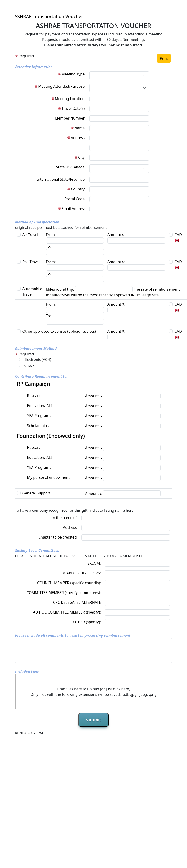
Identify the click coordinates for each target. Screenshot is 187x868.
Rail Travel (31, 262)
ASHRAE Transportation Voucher (49, 16)
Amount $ (116, 235)
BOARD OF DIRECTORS (81, 573)
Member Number (70, 118)
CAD (178, 235)
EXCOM (94, 563)
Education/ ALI (39, 406)
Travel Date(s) (73, 108)
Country (78, 189)
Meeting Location (70, 99)
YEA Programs (39, 416)
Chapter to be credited (58, 537)
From (50, 235)
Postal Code (74, 199)
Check (29, 365)
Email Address (74, 209)
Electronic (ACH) (38, 359)
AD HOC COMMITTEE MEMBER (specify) (66, 612)
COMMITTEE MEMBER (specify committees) (63, 593)
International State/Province (61, 179)
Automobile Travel (32, 292)
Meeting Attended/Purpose (61, 86)
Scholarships (38, 426)
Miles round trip (60, 289)
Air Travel (30, 235)
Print (164, 58)
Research (35, 396)
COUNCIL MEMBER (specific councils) (69, 583)
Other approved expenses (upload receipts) (59, 331)
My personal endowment (48, 477)
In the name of (64, 518)
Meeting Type (73, 74)
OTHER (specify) (86, 622)
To (48, 246)
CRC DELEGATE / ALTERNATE (77, 602)
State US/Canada (70, 167)
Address (78, 138)
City (81, 157)
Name (79, 128)
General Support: (37, 493)
